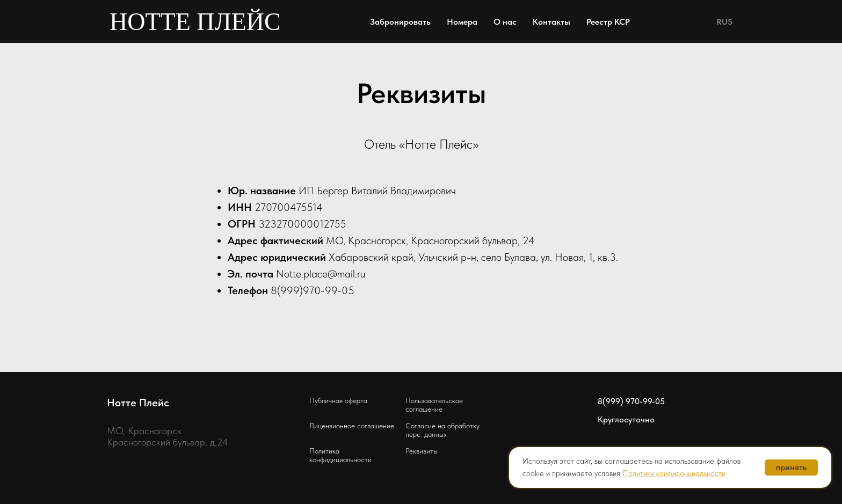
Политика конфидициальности (340, 455)
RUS (724, 22)
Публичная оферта (338, 400)
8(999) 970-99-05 (631, 401)
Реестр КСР (608, 22)
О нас (505, 22)
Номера (462, 22)
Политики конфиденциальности (674, 473)
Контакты (551, 22)
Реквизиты (422, 451)
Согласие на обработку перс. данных (442, 430)
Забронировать (400, 22)
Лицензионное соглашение (352, 426)
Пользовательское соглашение (434, 405)
